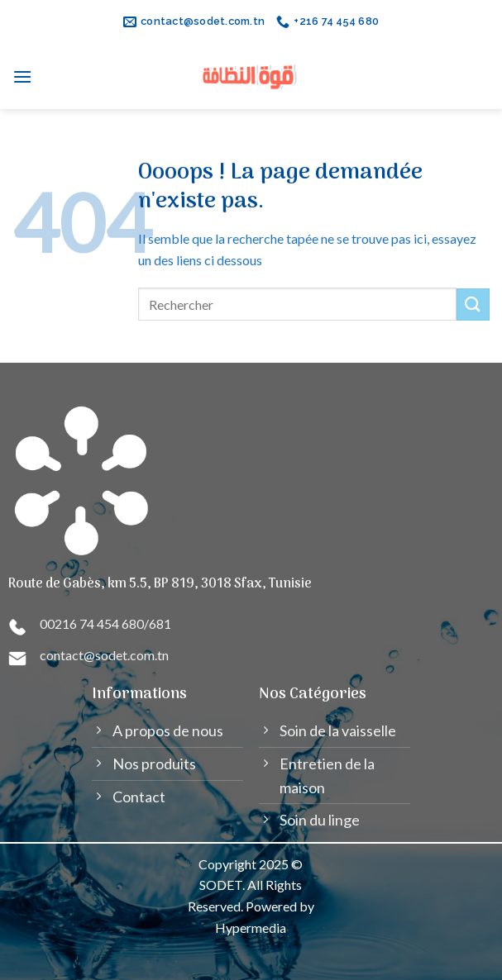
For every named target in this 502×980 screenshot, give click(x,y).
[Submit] (473, 304)
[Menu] (23, 76)
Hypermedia (251, 928)
